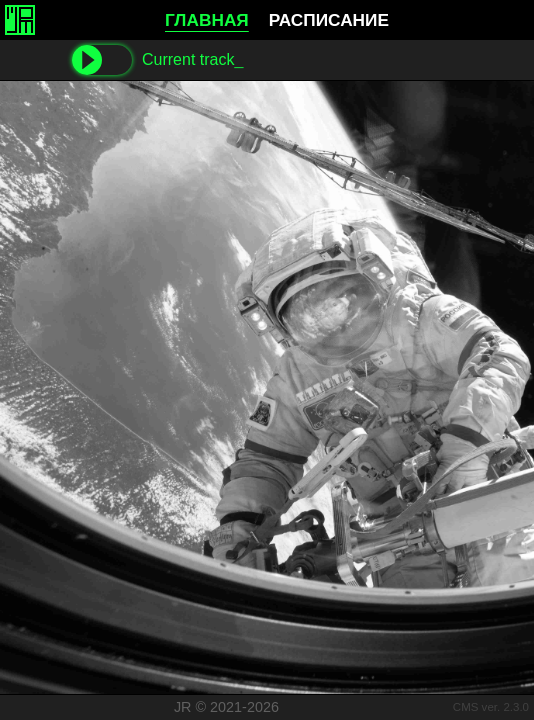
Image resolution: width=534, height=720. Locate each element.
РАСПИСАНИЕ (329, 20)
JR (183, 707)
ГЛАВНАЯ (207, 20)
